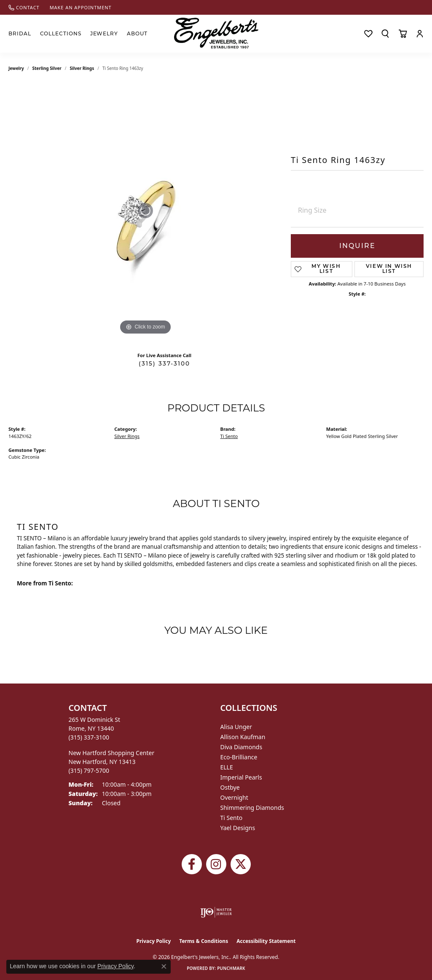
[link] (24, 7)
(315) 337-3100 (164, 363)
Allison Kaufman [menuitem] (243, 737)
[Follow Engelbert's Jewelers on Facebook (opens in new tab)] (192, 864)
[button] (385, 34)
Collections (61, 33)
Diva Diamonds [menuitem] (241, 747)
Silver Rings (82, 68)
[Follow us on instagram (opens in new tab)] (216, 864)
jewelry (16, 68)
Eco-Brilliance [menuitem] (239, 757)
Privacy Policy (154, 941)
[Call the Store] (89, 737)
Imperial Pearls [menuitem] (241, 777)
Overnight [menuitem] (234, 797)
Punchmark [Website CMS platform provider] (231, 968)
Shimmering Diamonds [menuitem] (252, 808)
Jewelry (104, 33)
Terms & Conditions (204, 941)
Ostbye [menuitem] (230, 787)
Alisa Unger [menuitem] (236, 727)
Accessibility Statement (266, 941)
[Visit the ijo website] (216, 912)
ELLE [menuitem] (227, 767)
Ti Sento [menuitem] (232, 818)
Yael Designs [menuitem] (238, 828)
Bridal (20, 33)
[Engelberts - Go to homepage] (216, 33)
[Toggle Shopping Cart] (403, 34)
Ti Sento (229, 436)
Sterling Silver (47, 68)
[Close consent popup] (164, 967)
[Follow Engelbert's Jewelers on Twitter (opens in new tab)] (241, 864)
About (137, 33)
